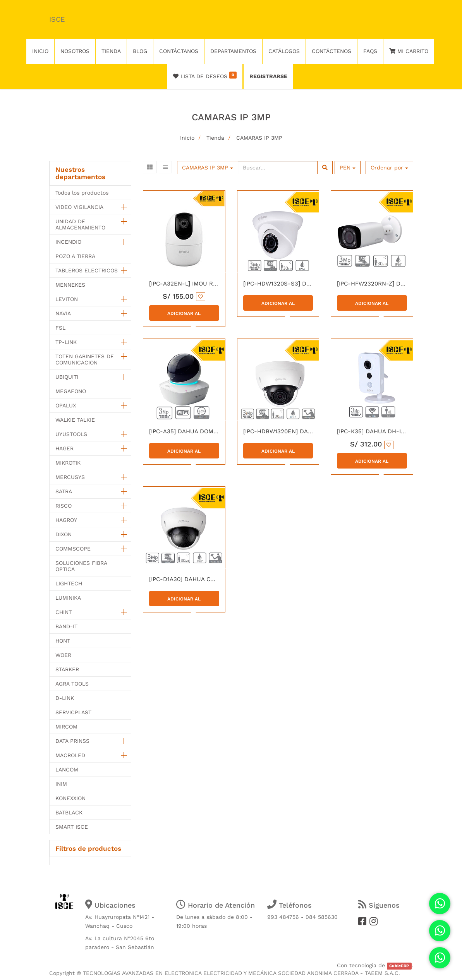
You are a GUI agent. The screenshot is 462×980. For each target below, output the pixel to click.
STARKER (67, 669)
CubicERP (399, 966)
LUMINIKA (68, 598)
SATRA (64, 491)
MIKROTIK (68, 463)
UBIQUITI (67, 377)
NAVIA (63, 313)
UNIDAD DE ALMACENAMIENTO (80, 224)
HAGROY (66, 520)
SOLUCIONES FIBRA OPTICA (81, 566)
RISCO (64, 506)
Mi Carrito (409, 51)
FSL (60, 328)
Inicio (187, 138)
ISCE (57, 19)
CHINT (64, 612)
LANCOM (67, 770)
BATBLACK (69, 812)
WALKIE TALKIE (75, 420)
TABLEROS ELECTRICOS (87, 270)
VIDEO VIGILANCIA (79, 207)
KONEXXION (70, 798)
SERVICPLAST (73, 712)
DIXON (64, 534)
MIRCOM (66, 727)
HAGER (64, 448)
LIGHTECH (69, 583)
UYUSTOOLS (71, 434)
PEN (348, 168)
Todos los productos (82, 193)
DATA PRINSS (72, 741)
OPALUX (66, 405)
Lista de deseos (205, 75)
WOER (63, 655)
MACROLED (70, 755)
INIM (61, 784)
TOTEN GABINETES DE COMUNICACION (85, 359)
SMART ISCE (72, 827)
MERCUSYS (70, 477)
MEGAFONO (71, 391)
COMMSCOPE (73, 549)
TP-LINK (66, 342)
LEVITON (67, 299)
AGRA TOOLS (72, 684)
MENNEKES (70, 285)
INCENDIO (68, 242)
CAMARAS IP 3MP (259, 138)
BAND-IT (66, 626)
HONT (63, 641)
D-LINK (65, 698)
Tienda (215, 138)
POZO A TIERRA (75, 256)
